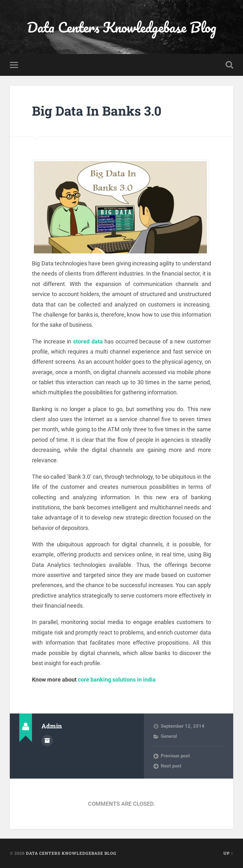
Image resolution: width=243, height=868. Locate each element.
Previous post (175, 756)
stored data (88, 341)
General (169, 736)
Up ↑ (228, 853)
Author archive (47, 741)
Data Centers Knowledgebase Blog (121, 27)
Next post (171, 766)
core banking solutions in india (117, 680)
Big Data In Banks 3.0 (97, 111)
